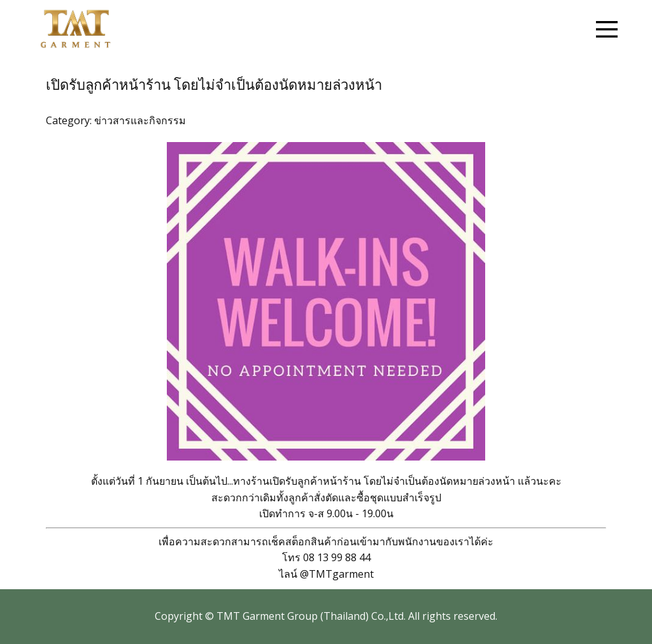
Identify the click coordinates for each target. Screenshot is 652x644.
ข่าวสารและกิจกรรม (140, 120)
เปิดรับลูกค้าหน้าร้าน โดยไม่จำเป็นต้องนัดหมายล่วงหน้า (214, 85)
